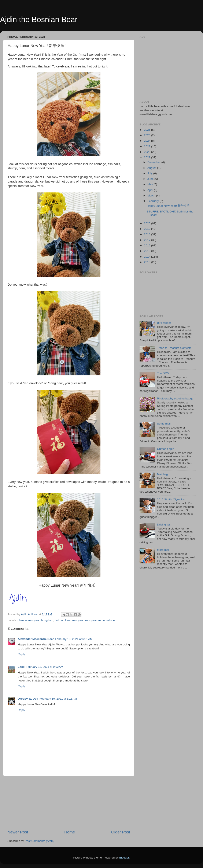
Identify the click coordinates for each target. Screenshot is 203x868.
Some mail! (164, 424)
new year (91, 620)
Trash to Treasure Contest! (174, 348)
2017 (148, 240)
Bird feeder (164, 323)
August (152, 168)
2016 (148, 245)
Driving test (164, 525)
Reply (21, 654)
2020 (148, 223)
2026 (148, 130)
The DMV (163, 373)
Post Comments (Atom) (40, 841)
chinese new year (29, 620)
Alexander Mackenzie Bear (36, 639)
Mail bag (162, 474)
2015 (148, 251)
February (154, 201)
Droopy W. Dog (28, 699)
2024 (148, 141)
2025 (148, 135)
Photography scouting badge (175, 398)
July (150, 173)
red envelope (107, 620)
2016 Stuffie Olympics (171, 499)
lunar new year (74, 620)
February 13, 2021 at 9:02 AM (45, 667)
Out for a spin (165, 449)
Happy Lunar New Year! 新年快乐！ (170, 206)
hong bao (47, 620)
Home (70, 832)
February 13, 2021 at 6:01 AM (74, 639)
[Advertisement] (69, 803)
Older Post (121, 832)
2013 (148, 262)
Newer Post (18, 832)
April (151, 190)
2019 (148, 229)
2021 (148, 157)
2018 (148, 234)
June (151, 179)
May (150, 184)
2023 (148, 146)
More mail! (164, 550)
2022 (148, 152)
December (154, 162)
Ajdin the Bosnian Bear (39, 19)
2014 (148, 257)
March (152, 196)
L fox (21, 667)
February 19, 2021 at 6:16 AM (58, 699)
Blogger (124, 858)
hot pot (59, 620)
